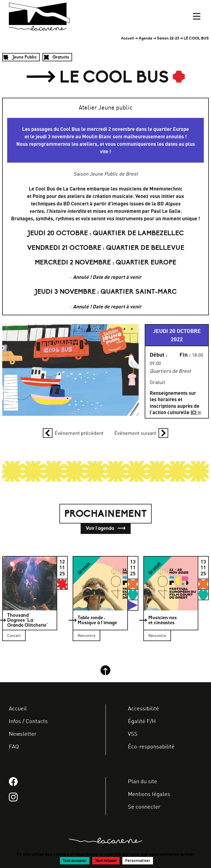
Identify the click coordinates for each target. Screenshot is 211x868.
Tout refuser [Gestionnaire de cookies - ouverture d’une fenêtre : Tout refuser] (106, 861)
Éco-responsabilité (151, 746)
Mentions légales (149, 794)
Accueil (127, 38)
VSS (133, 734)
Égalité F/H (142, 721)
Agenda (145, 38)
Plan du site (143, 781)
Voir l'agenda (106, 528)
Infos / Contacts (28, 721)
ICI (193, 412)
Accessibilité (143, 708)
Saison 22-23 (168, 38)
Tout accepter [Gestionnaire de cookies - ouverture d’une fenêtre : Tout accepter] (75, 861)
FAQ (14, 746)
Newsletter (23, 734)
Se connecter (144, 807)
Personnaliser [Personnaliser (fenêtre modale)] (138, 861)
